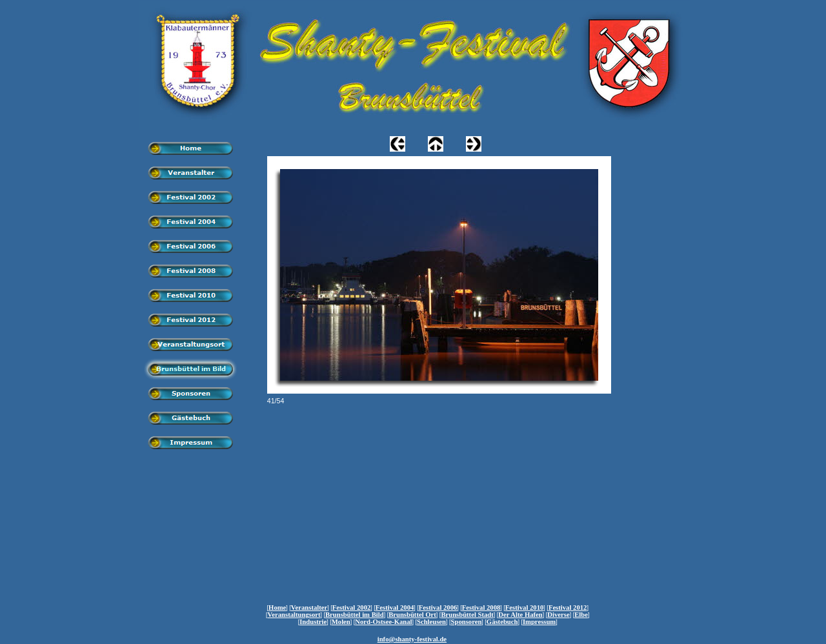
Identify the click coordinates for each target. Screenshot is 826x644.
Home (277, 608)
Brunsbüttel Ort (412, 615)
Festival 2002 (352, 608)
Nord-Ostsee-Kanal (383, 622)
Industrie (313, 622)
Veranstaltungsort (294, 615)
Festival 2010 (525, 608)
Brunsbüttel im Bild (355, 615)
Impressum (539, 622)
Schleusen (431, 622)
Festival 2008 (481, 608)
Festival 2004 (395, 608)
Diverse (558, 615)
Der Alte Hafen (520, 615)
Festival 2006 (438, 608)
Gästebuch (502, 622)
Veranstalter (309, 608)
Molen (341, 622)
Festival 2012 (568, 608)
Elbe (581, 615)
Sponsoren (467, 622)
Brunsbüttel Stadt (467, 615)
